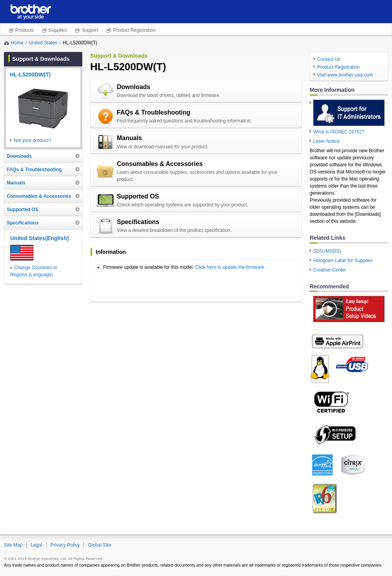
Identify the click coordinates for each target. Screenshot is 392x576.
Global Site (99, 545)
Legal (36, 545)
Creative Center (330, 270)
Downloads (133, 87)
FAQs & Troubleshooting (154, 112)
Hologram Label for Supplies (343, 261)
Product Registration (134, 30)
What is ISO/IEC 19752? (339, 132)
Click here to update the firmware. (230, 267)
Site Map (13, 545)
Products (24, 30)
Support (90, 30)
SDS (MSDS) (327, 251)
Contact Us (329, 59)
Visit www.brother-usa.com (345, 75)
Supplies (58, 30)
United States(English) (39, 238)
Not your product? (32, 140)
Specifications (138, 222)
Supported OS (138, 196)
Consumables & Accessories (160, 164)
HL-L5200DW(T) (30, 75)
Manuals (129, 138)
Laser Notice (326, 141)
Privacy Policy (65, 545)
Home (17, 43)
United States (43, 43)
